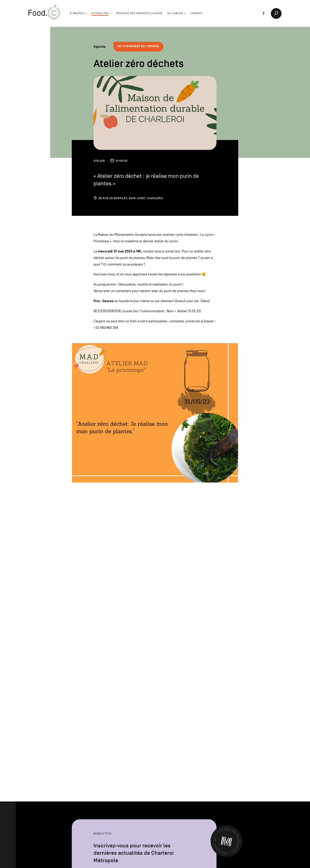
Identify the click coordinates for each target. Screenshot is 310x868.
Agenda (100, 47)
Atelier (99, 161)
